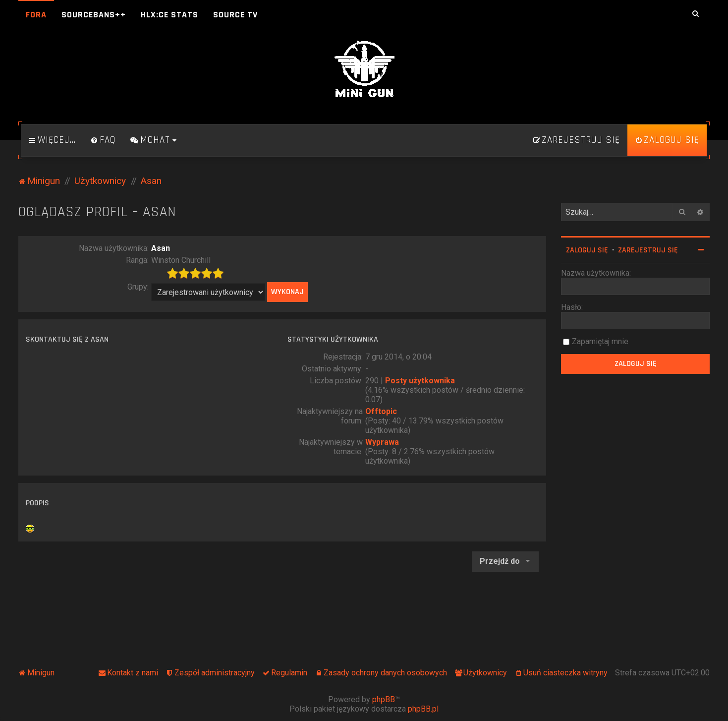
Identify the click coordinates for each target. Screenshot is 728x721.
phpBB (384, 699)
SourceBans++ (94, 15)
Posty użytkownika (420, 381)
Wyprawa (382, 442)
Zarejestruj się (648, 250)
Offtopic (381, 411)
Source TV (235, 15)
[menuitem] (103, 140)
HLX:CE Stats (169, 15)
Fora (36, 15)
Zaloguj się (587, 250)
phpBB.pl (423, 709)
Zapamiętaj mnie (600, 341)
